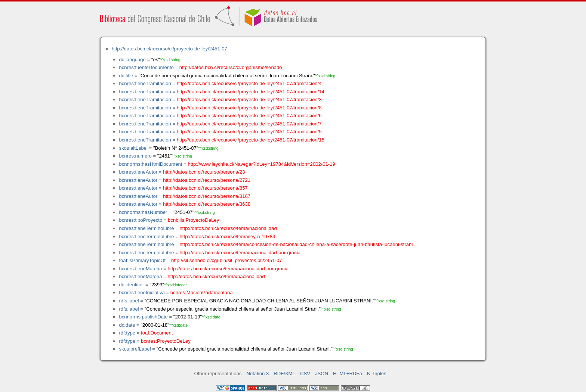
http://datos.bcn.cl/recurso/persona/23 (204, 172)
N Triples (377, 374)
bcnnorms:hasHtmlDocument (150, 164)
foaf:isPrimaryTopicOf (142, 260)
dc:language (132, 60)
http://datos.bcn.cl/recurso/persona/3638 (207, 204)
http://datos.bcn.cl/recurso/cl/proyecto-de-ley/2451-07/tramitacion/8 (249, 108)
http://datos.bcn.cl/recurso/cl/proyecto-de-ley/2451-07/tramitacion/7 (249, 124)
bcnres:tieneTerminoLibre (146, 228)
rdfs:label (129, 301)
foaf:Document (157, 333)
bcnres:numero (135, 156)
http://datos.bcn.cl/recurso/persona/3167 (207, 196)
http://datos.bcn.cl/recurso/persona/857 (205, 188)
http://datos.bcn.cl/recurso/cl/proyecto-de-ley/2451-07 (169, 49)
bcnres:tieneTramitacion (145, 83)
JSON (322, 374)
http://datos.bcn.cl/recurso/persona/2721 (207, 180)
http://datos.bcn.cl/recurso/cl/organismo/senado (231, 67)
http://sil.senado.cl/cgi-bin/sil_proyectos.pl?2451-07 (227, 260)
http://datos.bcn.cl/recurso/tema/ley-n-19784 (228, 237)
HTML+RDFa (348, 374)
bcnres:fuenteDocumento (146, 67)
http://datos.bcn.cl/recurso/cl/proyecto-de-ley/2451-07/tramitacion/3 (249, 99)
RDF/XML (284, 374)
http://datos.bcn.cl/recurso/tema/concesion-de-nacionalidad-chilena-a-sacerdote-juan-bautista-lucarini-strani (296, 244)
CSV (305, 374)
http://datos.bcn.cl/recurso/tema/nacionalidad (228, 228)
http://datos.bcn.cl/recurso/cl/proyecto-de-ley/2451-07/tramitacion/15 (251, 140)
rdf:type (127, 333)
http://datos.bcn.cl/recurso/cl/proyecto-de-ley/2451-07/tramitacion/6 (249, 116)
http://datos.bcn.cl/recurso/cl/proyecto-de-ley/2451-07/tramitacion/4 (249, 83)
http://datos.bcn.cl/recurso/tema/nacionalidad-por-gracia (240, 253)
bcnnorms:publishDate (143, 317)
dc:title (126, 76)
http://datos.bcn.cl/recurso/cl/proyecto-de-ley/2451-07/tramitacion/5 (249, 132)
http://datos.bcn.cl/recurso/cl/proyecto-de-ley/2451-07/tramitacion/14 (251, 92)
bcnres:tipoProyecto (141, 220)
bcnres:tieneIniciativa (142, 293)
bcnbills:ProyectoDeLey (193, 220)
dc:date (127, 325)
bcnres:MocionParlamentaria (202, 293)
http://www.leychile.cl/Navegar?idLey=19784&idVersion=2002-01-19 (261, 164)
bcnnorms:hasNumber (143, 212)
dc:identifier (131, 285)
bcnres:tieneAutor (138, 172)
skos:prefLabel (135, 349)
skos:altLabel (133, 148)
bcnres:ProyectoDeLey (166, 341)
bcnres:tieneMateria (140, 269)
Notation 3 (257, 374)
